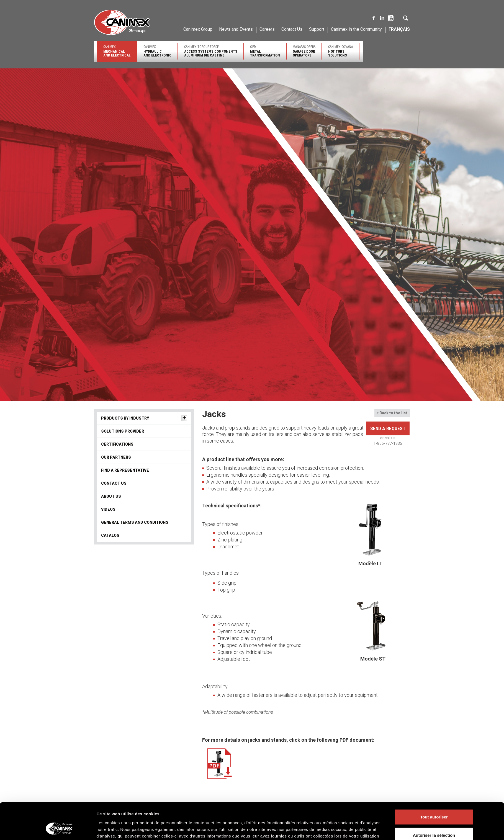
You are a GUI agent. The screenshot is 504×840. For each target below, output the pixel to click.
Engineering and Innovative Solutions (121, 829)
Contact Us (292, 29)
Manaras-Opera (304, 51)
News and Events (236, 29)
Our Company (104, 825)
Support (317, 29)
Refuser (434, 456)
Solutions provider (186, 834)
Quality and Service (108, 834)
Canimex (117, 51)
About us (111, 496)
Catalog (110, 535)
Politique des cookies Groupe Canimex (265, 445)
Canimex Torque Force (211, 51)
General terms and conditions (135, 522)
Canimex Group (198, 29)
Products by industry (189, 829)
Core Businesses (264, 829)
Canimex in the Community (356, 29)
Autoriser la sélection (434, 437)
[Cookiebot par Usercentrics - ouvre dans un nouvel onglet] (60, 463)
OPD (265, 51)
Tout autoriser (434, 419)
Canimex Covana (340, 51)
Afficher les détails (329, 463)
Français (399, 29)
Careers (267, 29)
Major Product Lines (267, 834)
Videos (108, 509)
